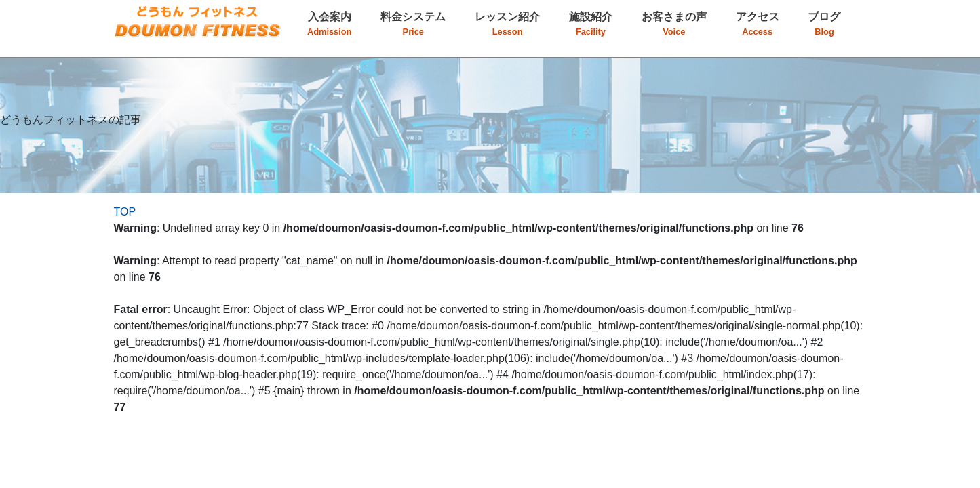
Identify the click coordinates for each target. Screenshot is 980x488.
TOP (125, 212)
